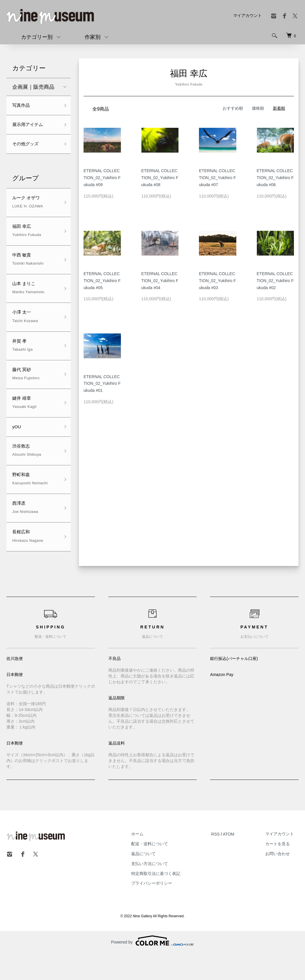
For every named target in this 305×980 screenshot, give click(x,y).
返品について (157, 879)
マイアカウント (247, 15)
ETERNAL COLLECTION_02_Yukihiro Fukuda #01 (102, 384)
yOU (18, 445)
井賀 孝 (22, 359)
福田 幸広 (27, 238)
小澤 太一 (25, 329)
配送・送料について (164, 869)
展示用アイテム (31, 127)
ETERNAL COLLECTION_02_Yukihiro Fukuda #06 (275, 178)
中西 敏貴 (28, 268)
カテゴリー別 (37, 37)
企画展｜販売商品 (33, 87)
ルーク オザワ (29, 208)
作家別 (93, 37)
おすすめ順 (233, 108)
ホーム (151, 860)
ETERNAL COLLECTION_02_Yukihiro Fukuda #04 (160, 281)
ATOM (238, 860)
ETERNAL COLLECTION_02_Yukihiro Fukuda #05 (102, 281)
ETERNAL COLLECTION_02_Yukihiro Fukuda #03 (218, 281)
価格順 (258, 108)
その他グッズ (28, 148)
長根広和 (28, 561)
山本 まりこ (28, 298)
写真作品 (23, 106)
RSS (225, 860)
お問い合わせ (282, 879)
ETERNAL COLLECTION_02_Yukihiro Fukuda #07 (218, 178)
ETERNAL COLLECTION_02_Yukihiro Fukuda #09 (102, 178)
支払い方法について (164, 889)
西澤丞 (25, 531)
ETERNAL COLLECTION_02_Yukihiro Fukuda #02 (275, 281)
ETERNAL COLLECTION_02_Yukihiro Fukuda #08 (160, 178)
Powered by (152, 966)
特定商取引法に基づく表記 (170, 899)
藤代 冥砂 (26, 389)
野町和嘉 (30, 501)
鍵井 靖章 (24, 419)
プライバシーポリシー (166, 909)
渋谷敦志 (27, 470)
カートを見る (282, 869)
